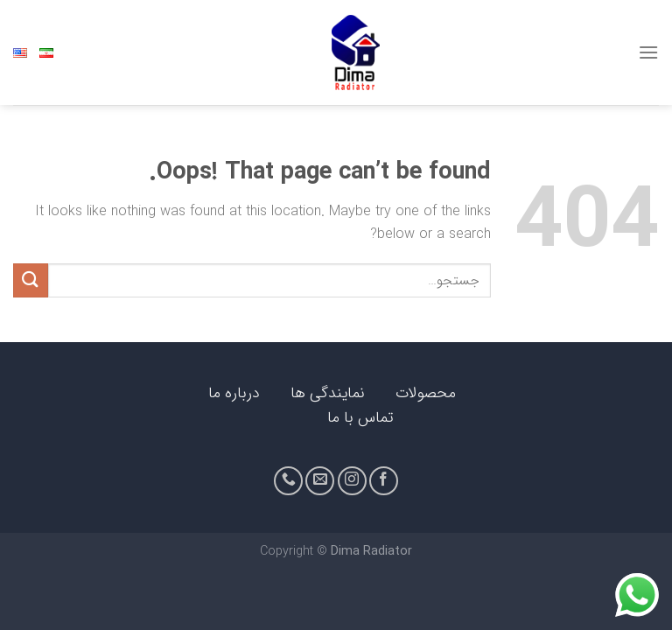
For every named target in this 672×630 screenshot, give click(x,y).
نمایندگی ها (328, 393)
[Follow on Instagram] (352, 481)
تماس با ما (360, 418)
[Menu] (648, 52)
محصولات (426, 393)
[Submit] (31, 280)
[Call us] (288, 481)
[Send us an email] (320, 481)
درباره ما (232, 393)
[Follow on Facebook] (384, 481)
